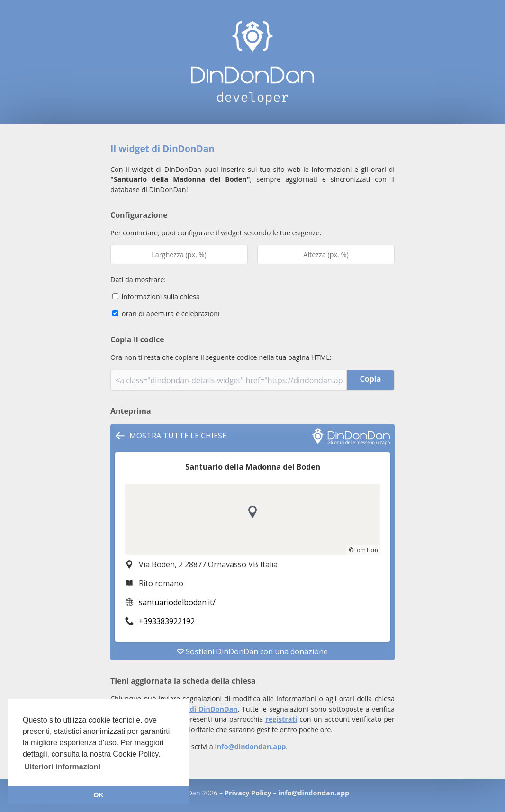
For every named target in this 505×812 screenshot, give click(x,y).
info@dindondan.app (250, 746)
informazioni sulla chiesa (156, 297)
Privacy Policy (248, 793)
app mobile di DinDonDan (193, 709)
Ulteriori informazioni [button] (62, 767)
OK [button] (99, 795)
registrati (281, 719)
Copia (371, 379)
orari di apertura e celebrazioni (166, 314)
